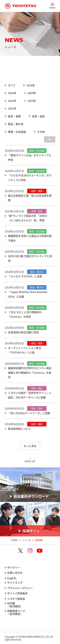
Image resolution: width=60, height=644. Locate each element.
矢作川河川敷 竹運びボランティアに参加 (30, 258)
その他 (41, 132)
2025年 (12, 93)
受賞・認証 (38, 116)
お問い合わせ (15, 573)
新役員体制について (20, 429)
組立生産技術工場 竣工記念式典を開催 (30, 198)
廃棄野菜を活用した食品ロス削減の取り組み (30, 238)
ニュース (26, 540)
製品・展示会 (16, 124)
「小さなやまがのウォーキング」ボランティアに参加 (30, 178)
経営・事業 (14, 116)
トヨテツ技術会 (16, 599)
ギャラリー (14, 567)
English (12, 578)
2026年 (31, 85)
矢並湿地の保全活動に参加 (23, 332)
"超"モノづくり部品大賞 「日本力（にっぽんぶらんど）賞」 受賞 (28, 218)
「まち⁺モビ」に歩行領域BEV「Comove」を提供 (25, 314)
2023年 (12, 101)
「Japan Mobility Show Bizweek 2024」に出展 (28, 294)
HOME (14, 540)
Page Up (30, 461)
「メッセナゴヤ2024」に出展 (25, 276)
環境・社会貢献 (17, 132)
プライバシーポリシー (20, 588)
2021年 (12, 108)
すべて (12, 85)
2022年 (32, 101)
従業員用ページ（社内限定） (16, 612)
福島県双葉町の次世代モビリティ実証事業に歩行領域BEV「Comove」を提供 (30, 373)
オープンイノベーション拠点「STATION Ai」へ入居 (25, 350)
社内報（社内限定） (15, 605)
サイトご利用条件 (17, 593)
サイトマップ (15, 583)
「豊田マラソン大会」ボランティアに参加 (30, 157)
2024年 (32, 93)
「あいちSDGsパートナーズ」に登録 (29, 413)
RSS (50, 139)
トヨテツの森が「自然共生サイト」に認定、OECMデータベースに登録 (30, 395)
